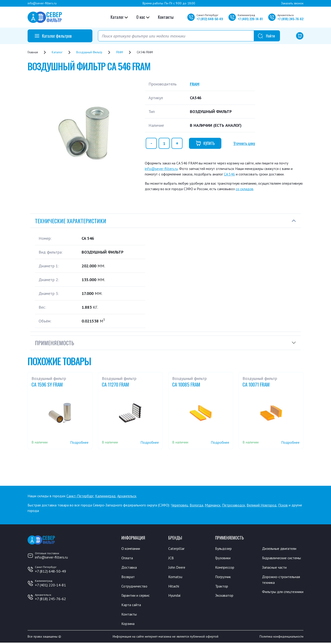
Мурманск (213, 505)
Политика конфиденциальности (281, 638)
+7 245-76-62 (290, 19)
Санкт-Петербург (80, 496)
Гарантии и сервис (137, 596)
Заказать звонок (292, 3)
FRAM (195, 84)
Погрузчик (224, 577)
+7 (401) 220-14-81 (50, 585)
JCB (171, 558)
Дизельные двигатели (281, 548)
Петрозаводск (234, 505)
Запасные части (276, 573)
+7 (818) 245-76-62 (50, 599)
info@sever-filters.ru (42, 3)
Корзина (128, 625)
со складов (244, 189)
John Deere (178, 568)
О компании (132, 548)
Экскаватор (225, 596)
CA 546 (229, 174)
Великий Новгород (262, 505)
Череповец (180, 505)
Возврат (128, 577)
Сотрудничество (136, 587)
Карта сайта (132, 606)
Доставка (130, 568)
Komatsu (175, 577)
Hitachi (174, 587)
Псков (283, 505)
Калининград (105, 496)
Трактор (223, 587)
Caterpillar (177, 548)
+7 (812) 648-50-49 (50, 571)
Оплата (127, 558)
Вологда (196, 505)
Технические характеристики (71, 221)
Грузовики (224, 558)
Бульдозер (224, 548)
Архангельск (127, 496)
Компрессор (226, 568)
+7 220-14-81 (250, 19)
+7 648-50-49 (210, 19)
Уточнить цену (244, 143)
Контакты (166, 17)
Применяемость (54, 343)
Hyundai (175, 596)
